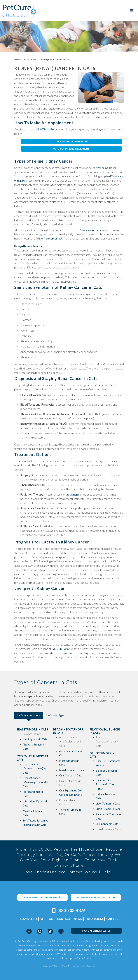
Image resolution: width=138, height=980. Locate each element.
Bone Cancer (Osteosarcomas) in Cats (34, 768)
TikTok (50, 931)
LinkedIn (61, 931)
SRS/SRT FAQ (28, 919)
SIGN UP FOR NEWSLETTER (96, 931)
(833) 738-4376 (45, 129)
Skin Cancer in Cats (107, 824)
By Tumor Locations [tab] (29, 715)
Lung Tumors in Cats (108, 809)
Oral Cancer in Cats (71, 775)
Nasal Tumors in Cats (72, 770)
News (78, 919)
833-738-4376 (60, 649)
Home (18, 59)
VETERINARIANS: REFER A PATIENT (71, 149)
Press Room (94, 919)
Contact (64, 919)
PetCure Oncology (20, 11)
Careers (112, 919)
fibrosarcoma (52, 238)
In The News (30, 59)
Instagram (40, 931)
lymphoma (102, 168)
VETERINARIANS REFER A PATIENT (96, 897)
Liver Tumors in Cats (108, 803)
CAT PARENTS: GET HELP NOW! (71, 141)
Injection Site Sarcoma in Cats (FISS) (105, 784)
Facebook (29, 931)
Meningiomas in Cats (35, 739)
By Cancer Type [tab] (55, 715)
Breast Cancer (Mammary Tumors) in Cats (36, 782)
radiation (72, 494)
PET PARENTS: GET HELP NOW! (42, 897)
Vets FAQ (47, 919)
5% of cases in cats (90, 230)
